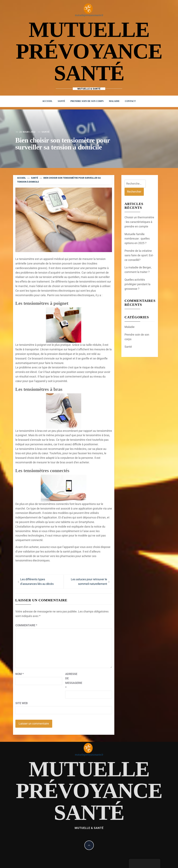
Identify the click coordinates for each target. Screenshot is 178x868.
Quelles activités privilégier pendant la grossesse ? (137, 284)
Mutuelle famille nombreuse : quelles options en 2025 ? (137, 239)
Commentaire (26, 625)
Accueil (47, 101)
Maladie (114, 101)
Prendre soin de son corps (87, 101)
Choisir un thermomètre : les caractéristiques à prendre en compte (139, 222)
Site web (21, 703)
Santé (61, 101)
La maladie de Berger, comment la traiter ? (138, 270)
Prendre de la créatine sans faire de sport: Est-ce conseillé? (139, 255)
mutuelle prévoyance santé (89, 51)
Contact (130, 101)
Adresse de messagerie (73, 681)
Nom (20, 674)
